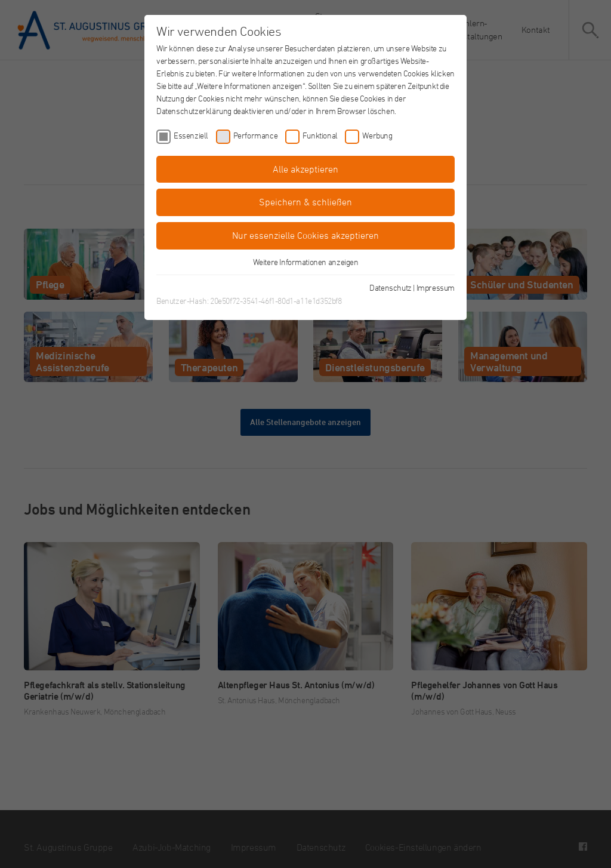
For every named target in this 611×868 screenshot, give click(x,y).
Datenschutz (391, 287)
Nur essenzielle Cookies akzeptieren (305, 235)
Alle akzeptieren (305, 169)
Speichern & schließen (305, 202)
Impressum (436, 287)
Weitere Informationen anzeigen (306, 262)
